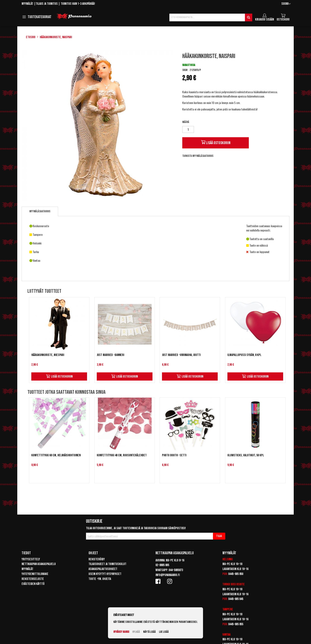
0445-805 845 (236, 599)
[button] (286, 4)
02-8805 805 (162, 565)
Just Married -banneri (110, 355)
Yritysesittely (31, 559)
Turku (226, 584)
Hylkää (136, 632)
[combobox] (211, 17)
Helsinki (228, 559)
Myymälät (27, 4)
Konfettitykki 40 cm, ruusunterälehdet (122, 455)
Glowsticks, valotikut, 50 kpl (246, 455)
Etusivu (31, 37)
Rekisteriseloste (33, 579)
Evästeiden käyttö (33, 584)
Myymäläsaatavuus (40, 211)
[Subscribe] (219, 536)
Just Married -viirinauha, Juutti (181, 355)
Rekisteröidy (97, 559)
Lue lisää (164, 632)
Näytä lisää (149, 632)
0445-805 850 (236, 574)
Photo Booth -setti (174, 455)
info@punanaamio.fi (168, 575)
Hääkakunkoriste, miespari (48, 355)
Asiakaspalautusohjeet (103, 569)
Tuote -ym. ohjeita (100, 579)
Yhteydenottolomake (35, 574)
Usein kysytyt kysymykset (105, 574)
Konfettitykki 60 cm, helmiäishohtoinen (56, 455)
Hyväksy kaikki (121, 632)
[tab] (40, 211)
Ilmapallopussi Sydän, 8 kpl (244, 355)
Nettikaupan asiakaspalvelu (39, 564)
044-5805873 (176, 570)
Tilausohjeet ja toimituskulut (107, 564)
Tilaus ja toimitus (47, 4)
